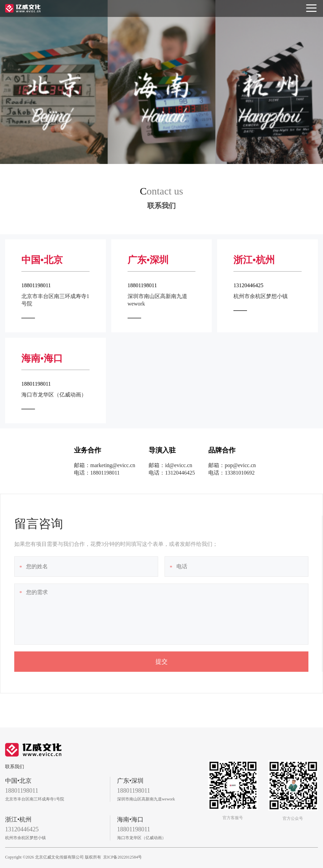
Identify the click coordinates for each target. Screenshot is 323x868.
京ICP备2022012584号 (123, 857)
